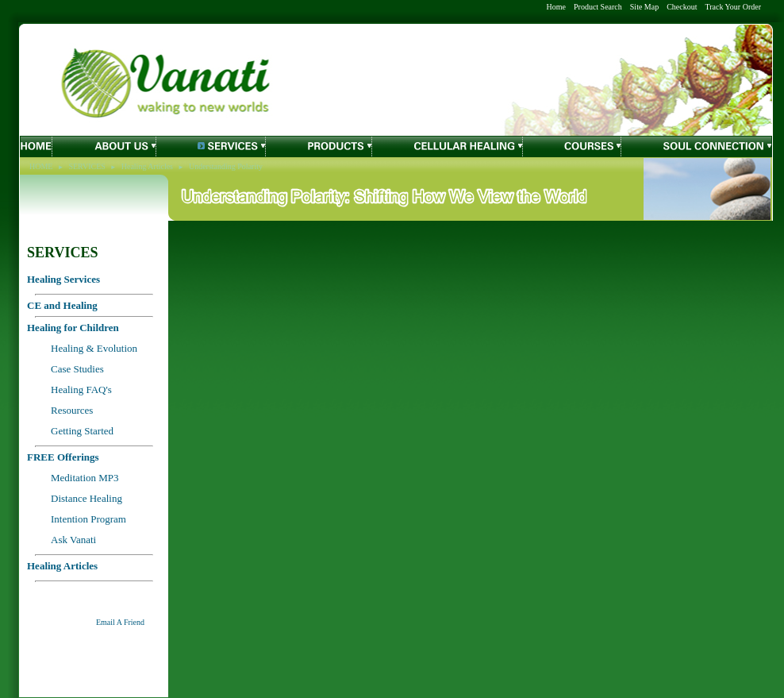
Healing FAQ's (81, 389)
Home (556, 7)
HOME (41, 166)
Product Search (598, 7)
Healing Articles (147, 166)
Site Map (644, 7)
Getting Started (82, 431)
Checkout (682, 7)
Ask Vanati (73, 540)
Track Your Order (733, 7)
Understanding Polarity (226, 166)
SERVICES (86, 166)
